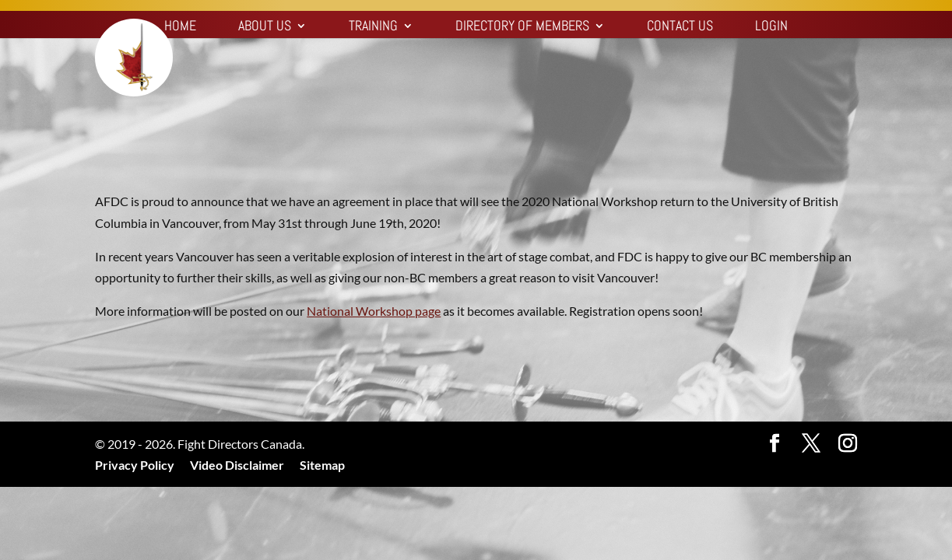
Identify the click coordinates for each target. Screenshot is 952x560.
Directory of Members (522, 27)
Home (180, 27)
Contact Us (680, 27)
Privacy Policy (135, 465)
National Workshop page (374, 311)
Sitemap (322, 465)
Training (373, 27)
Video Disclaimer (237, 465)
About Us (265, 27)
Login (771, 27)
